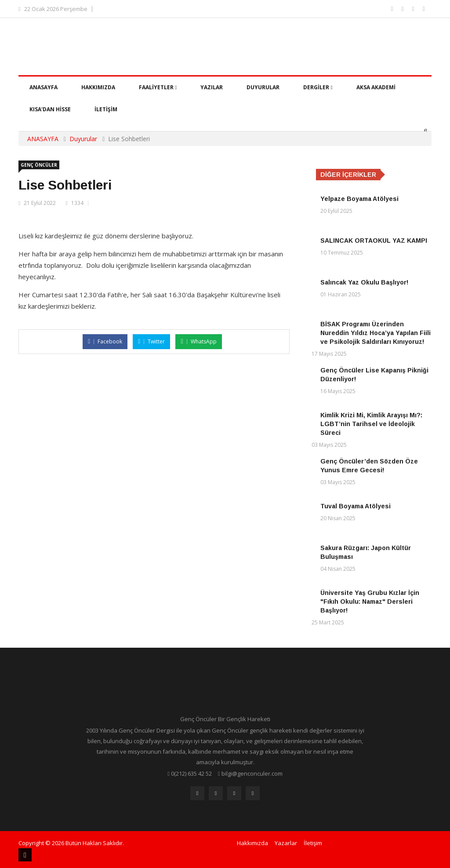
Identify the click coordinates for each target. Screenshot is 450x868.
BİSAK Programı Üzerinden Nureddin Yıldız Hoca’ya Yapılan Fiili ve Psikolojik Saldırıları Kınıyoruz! (376, 333)
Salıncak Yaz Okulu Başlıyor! (364, 282)
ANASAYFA (43, 139)
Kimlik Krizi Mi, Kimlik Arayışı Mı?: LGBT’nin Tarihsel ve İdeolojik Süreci (371, 424)
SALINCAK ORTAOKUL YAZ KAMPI (374, 241)
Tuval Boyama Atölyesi (356, 506)
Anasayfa (44, 87)
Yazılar (212, 87)
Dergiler (318, 87)
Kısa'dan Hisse (50, 109)
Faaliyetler (158, 87)
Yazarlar (286, 843)
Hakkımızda (98, 87)
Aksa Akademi (376, 87)
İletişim (106, 109)
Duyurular (263, 87)
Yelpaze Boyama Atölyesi (359, 199)
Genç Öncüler (39, 165)
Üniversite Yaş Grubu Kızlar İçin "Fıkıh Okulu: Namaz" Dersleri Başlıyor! (370, 602)
